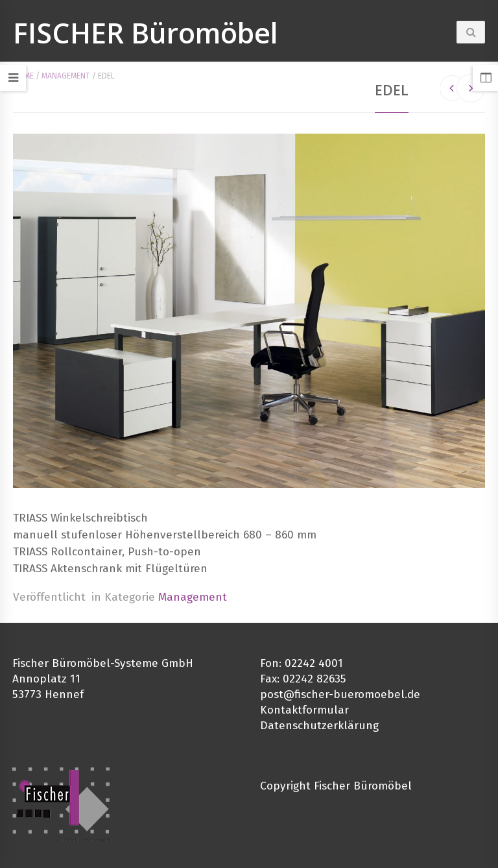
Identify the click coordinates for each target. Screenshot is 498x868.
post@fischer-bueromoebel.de (340, 694)
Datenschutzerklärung (319, 726)
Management (66, 76)
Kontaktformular (304, 710)
